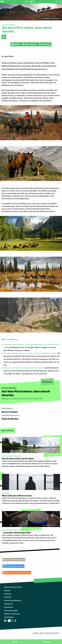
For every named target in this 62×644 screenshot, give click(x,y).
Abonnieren (45, 44)
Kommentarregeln (11, 610)
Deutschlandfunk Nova (13, 587)
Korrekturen (9, 607)
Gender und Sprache (12, 614)
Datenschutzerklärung (13, 600)
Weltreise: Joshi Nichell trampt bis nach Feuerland (23, 368)
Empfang (8, 594)
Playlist (47, 642)
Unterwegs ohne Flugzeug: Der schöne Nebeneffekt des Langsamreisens (32, 344)
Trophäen (8, 597)
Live (16, 642)
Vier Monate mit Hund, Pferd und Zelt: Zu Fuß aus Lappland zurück (29, 353)
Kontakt (7, 590)
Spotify (16, 44)
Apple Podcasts (29, 44)
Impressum (8, 604)
